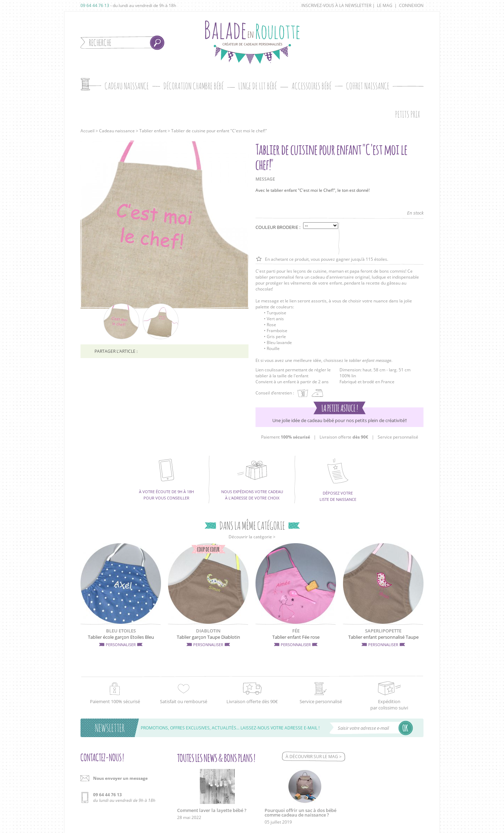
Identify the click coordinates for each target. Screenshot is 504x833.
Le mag (385, 5)
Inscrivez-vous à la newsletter (336, 5)
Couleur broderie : (278, 227)
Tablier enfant (153, 131)
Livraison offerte (344, 437)
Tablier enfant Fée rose (296, 637)
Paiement (286, 437)
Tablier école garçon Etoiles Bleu (121, 637)
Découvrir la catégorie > (252, 537)
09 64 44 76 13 (95, 5)
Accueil (87, 131)
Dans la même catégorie (252, 526)
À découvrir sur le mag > (314, 757)
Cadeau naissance (117, 131)
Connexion (411, 5)
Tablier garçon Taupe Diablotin (208, 637)
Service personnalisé (398, 437)
